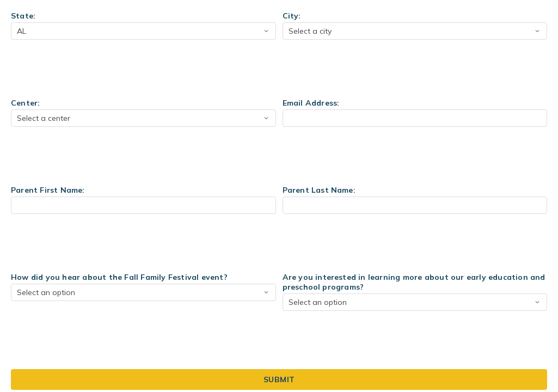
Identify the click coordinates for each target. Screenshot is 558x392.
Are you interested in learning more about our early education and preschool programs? (414, 282)
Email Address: (311, 103)
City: (292, 16)
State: (23, 16)
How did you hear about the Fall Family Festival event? (119, 277)
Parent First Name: (48, 190)
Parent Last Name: (319, 190)
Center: (25, 103)
